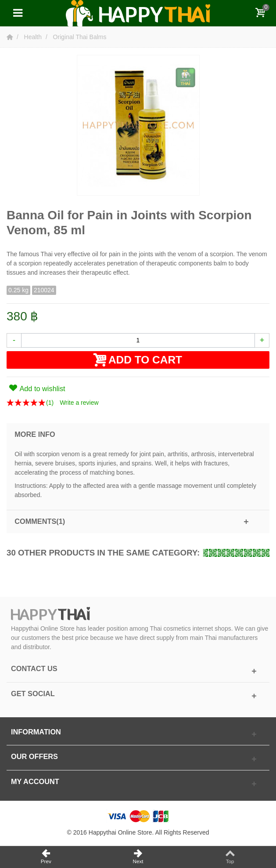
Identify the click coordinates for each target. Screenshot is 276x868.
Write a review (79, 403)
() (50, 403)
